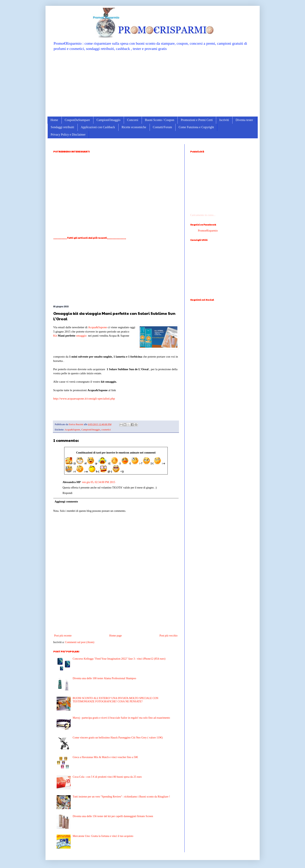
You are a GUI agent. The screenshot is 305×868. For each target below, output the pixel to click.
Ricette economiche (134, 127)
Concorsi (133, 120)
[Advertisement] (153, 84)
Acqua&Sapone (98, 327)
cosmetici (106, 430)
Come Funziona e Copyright (196, 127)
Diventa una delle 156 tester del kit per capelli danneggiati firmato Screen (113, 816)
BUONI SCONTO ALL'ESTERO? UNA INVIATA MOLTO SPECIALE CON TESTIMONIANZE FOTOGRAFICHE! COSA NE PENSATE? (116, 700)
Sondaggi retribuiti (62, 127)
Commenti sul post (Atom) (80, 642)
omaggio (81, 336)
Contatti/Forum (163, 127)
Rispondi (68, 493)
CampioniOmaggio (108, 120)
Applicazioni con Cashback (98, 127)
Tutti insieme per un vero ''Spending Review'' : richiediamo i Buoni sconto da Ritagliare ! (121, 797)
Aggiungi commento (66, 502)
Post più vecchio (169, 636)
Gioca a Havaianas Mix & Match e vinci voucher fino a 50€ (105, 757)
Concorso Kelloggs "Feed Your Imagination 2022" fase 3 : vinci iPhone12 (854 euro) (119, 659)
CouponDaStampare (77, 120)
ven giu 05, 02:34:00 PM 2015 (99, 482)
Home (54, 120)
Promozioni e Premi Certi (197, 120)
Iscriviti (224, 120)
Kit (55, 336)
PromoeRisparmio (208, 231)
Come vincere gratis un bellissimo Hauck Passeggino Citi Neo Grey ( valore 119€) (118, 738)
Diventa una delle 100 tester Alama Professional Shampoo (104, 678)
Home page (116, 636)
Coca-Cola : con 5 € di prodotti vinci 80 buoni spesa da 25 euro (107, 777)
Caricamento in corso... (203, 215)
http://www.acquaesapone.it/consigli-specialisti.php (84, 398)
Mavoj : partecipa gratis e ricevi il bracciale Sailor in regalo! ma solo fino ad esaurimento (121, 718)
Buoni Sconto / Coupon (160, 120)
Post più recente (63, 636)
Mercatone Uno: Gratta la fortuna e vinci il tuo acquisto (103, 836)
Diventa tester (244, 120)
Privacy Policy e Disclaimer (68, 135)
